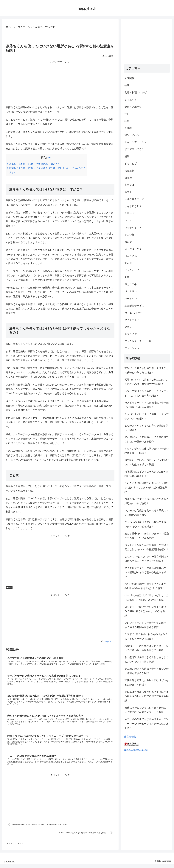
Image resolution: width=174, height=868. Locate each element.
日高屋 (128, 178)
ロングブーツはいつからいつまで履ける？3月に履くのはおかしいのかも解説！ (145, 611)
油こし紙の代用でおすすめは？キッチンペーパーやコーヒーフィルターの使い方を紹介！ (147, 724)
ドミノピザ (131, 164)
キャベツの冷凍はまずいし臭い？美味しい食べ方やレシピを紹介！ (147, 524)
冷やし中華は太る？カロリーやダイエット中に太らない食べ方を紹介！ (147, 393)
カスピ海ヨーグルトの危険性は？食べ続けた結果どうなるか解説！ (147, 405)
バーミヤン (131, 299)
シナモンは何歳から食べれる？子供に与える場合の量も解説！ (147, 513)
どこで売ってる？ (134, 149)
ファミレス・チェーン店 (138, 341)
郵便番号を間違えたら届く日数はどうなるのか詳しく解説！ (147, 682)
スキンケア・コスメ (136, 142)
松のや (128, 242)
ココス (128, 220)
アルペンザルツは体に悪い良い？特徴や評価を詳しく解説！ (147, 451)
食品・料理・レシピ (136, 92)
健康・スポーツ (133, 107)
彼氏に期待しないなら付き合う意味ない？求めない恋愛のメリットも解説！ (145, 710)
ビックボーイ (132, 270)
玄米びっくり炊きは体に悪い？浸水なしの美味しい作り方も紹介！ (147, 370)
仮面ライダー (132, 334)
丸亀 (127, 277)
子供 (127, 114)
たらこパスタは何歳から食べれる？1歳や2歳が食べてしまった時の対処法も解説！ (146, 488)
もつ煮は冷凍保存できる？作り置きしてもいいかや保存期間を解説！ (147, 660)
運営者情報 (130, 737)
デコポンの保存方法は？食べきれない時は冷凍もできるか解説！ (147, 671)
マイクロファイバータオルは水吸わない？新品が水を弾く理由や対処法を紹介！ (145, 572)
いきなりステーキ (134, 199)
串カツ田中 (131, 284)
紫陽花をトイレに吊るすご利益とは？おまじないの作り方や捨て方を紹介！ (147, 382)
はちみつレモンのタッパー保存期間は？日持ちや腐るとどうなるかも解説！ (147, 559)
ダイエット (131, 100)
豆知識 (128, 128)
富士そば (129, 185)
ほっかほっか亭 (133, 249)
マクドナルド (132, 320)
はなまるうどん (133, 206)
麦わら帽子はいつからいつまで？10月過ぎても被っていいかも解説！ (147, 536)
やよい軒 (129, 235)
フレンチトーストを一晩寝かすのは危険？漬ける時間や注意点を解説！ (145, 625)
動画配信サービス (134, 306)
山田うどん (131, 256)
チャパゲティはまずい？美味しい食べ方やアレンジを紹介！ (147, 416)
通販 (127, 157)
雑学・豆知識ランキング (136, 750)
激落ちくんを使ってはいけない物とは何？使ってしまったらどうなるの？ (46, 168)
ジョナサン (131, 291)
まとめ (12, 172)
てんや (128, 263)
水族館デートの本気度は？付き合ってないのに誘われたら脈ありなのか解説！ (147, 648)
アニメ (128, 327)
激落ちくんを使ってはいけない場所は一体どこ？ (34, 164)
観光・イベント (133, 135)
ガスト (128, 192)
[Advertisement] (60, 83)
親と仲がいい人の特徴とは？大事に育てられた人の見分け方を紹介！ (147, 439)
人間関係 (129, 78)
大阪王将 (129, 171)
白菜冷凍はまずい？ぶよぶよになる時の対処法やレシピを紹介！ (147, 501)
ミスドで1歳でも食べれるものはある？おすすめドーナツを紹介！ (146, 636)
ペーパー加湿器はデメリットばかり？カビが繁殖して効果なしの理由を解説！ (147, 598)
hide (49, 158)
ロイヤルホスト (133, 228)
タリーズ (129, 213)
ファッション (132, 348)
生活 (9, 587)
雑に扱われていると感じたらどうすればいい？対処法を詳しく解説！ (147, 462)
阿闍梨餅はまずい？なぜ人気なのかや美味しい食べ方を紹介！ (147, 474)
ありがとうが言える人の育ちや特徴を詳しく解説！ (147, 428)
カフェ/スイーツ (133, 313)
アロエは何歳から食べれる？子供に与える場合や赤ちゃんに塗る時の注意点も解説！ (147, 696)
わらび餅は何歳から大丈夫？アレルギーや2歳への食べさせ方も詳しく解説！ (147, 586)
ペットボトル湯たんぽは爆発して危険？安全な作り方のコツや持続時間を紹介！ (147, 547)
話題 (127, 121)
